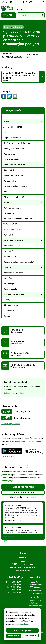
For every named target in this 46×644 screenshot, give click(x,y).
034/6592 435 (35, 601)
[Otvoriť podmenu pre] (41, 122)
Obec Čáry (30, 635)
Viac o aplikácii (7, 456)
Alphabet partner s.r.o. (34, 632)
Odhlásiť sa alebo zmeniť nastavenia (23, 497)
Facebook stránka (35, 606)
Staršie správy (9, 537)
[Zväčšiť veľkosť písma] (30, 2)
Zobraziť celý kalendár (10, 424)
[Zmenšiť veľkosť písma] (27, 2)
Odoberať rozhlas (23, 487)
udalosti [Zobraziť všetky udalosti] (21, 393)
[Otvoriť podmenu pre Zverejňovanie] (41, 117)
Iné (28, 57)
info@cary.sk (35, 603)
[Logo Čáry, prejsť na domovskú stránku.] (23, 8)
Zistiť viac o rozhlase (23, 493)
